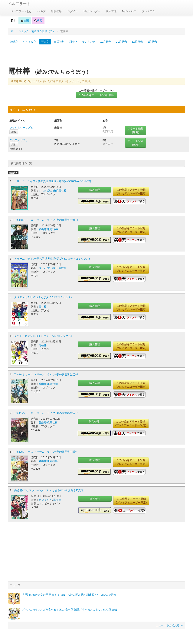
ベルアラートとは (21, 11)
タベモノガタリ (19, 140)
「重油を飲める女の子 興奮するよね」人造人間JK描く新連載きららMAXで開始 (69, 594)
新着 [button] (73, 42)
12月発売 (137, 42)
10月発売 (106, 42)
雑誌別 (14, 42)
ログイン (73, 11)
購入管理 (111, 11)
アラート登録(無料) (136, 130)
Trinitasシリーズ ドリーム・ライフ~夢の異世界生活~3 (46, 374)
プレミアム (148, 11)
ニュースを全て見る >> (169, 625)
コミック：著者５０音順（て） (37, 31)
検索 (38, 21)
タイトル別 (30, 42)
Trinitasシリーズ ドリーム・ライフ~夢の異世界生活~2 (46, 413)
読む (14, 132)
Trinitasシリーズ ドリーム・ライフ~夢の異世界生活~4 (46, 220)
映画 (25, 21)
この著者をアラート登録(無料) (96, 95)
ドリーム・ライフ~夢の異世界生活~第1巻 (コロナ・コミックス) (52, 258)
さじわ (43, 191)
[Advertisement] (96, 57)
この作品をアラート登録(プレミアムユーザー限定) (131, 192)
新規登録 (56, 11)
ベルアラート (19, 4)
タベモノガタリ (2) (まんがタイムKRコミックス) (43, 297)
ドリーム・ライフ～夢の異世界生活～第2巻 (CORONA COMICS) (53, 181)
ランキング (89, 42)
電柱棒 (63, 191)
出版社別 (59, 42)
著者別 (45, 42)
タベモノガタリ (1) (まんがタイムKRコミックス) (43, 336)
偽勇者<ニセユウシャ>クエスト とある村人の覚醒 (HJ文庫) (49, 490)
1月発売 (152, 42)
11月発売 (121, 42)
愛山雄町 (53, 191)
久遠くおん (46, 500)
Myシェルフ (129, 11)
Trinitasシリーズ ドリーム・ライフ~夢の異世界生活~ (45, 451)
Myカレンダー (92, 11)
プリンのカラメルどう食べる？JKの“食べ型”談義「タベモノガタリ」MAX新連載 (69, 609)
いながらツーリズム (21, 128)
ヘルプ (41, 11)
